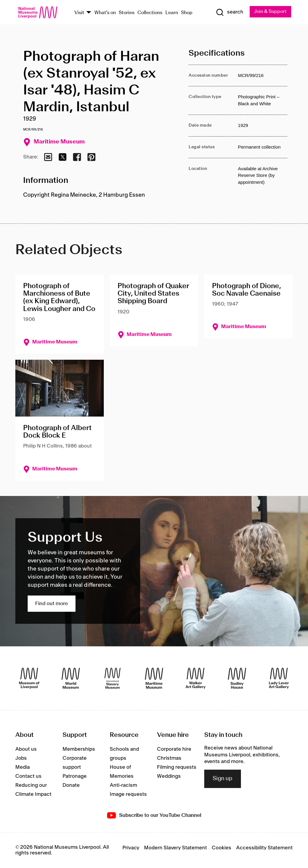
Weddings (169, 776)
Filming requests (177, 767)
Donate (71, 785)
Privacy (131, 848)
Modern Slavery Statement (176, 848)
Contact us (28, 776)
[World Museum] (71, 678)
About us (26, 749)
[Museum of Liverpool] (29, 678)
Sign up (223, 779)
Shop (187, 13)
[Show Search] (229, 12)
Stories (127, 13)
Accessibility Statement (264, 848)
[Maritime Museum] (154, 678)
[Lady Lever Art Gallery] (279, 678)
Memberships (79, 749)
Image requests (128, 794)
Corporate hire (174, 749)
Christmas (169, 758)
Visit (79, 13)
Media (23, 767)
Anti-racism (123, 785)
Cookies (222, 848)
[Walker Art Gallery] (196, 678)
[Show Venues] (89, 13)
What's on (105, 13)
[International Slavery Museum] (112, 678)
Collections (150, 13)
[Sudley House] (237, 678)
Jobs (21, 758)
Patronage (75, 776)
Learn (172, 13)
